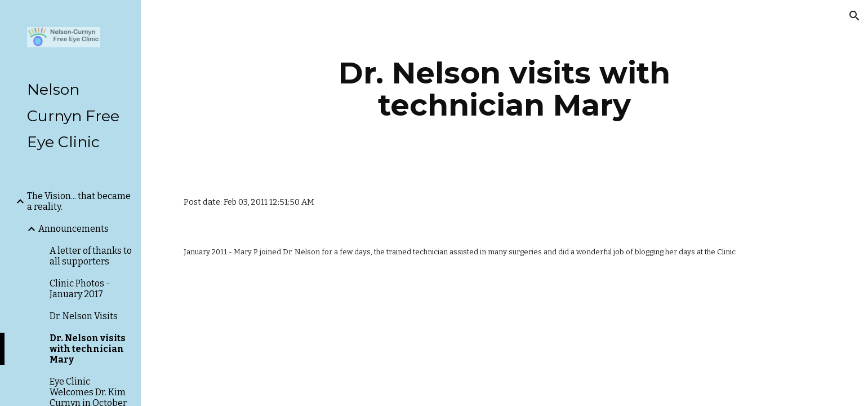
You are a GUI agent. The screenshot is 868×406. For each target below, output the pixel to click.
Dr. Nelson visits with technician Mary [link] (88, 349)
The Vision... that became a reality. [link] (79, 201)
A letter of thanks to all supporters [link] (91, 256)
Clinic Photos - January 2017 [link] (80, 289)
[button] (854, 16)
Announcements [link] (74, 229)
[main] (505, 89)
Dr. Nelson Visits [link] (84, 316)
